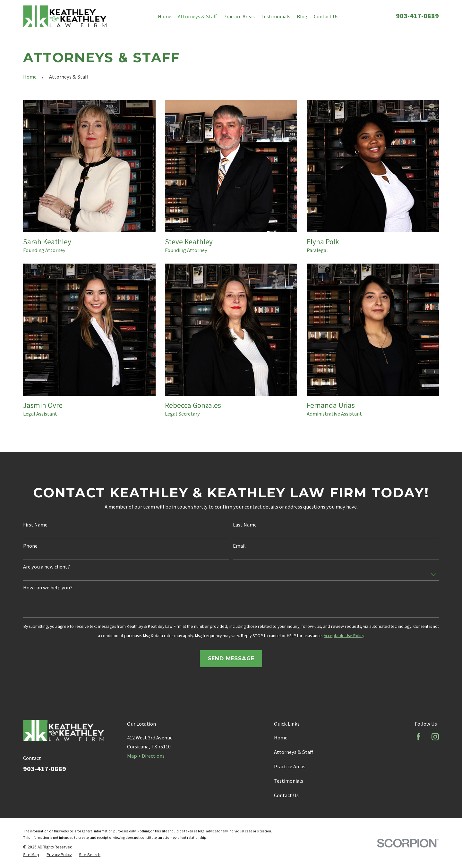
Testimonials (289, 781)
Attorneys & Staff (294, 752)
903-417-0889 (417, 16)
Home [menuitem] (165, 16)
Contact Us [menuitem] (326, 16)
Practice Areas (290, 766)
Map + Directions (146, 756)
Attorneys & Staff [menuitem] (197, 16)
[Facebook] (419, 737)
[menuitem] (31, 855)
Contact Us (286, 795)
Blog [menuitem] (302, 16)
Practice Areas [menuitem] (239, 16)
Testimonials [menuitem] (276, 16)
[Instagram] (435, 737)
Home (281, 737)
